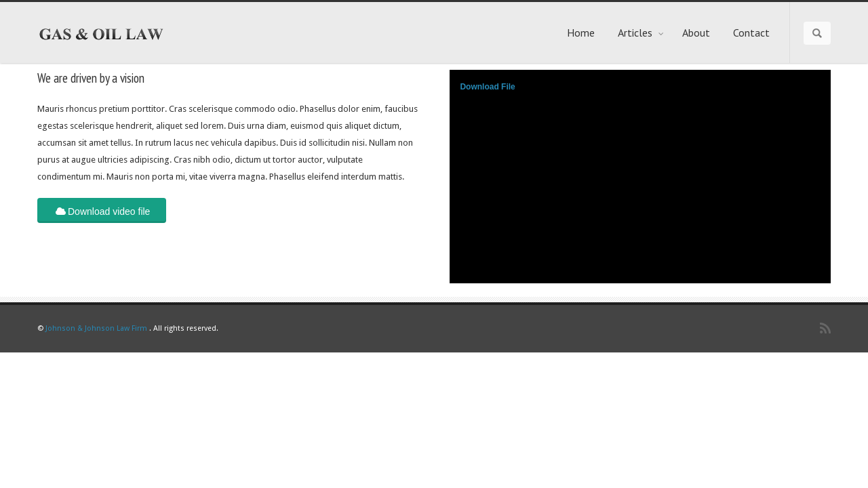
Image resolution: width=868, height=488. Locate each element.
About (696, 33)
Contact (751, 33)
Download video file (102, 210)
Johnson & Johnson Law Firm (96, 328)
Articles (641, 33)
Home (581, 33)
